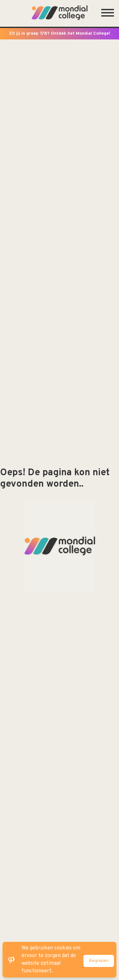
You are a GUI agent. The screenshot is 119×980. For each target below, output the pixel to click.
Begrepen (99, 961)
